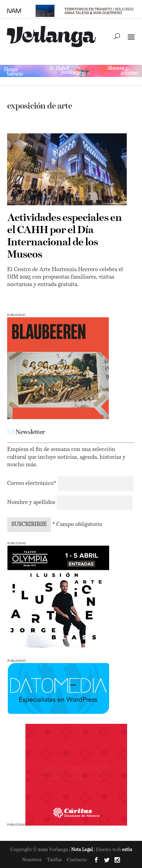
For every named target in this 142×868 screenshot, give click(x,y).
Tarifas (54, 860)
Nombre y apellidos (31, 503)
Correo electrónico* (32, 484)
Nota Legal (83, 850)
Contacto (77, 860)
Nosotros (32, 860)
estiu (127, 850)
